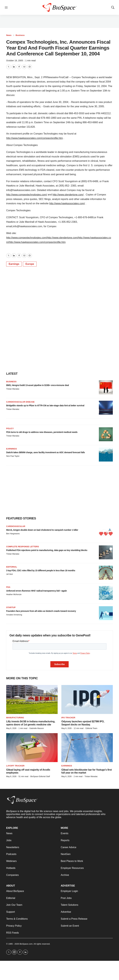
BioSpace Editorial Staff (40, 776)
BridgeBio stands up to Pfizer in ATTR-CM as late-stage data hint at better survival (45, 405)
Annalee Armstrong (14, 615)
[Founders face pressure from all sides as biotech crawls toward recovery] (106, 613)
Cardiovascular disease (20, 402)
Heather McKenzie (14, 594)
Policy (10, 428)
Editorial (12, 567)
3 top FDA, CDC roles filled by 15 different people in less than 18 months (41, 570)
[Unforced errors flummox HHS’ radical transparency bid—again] (106, 593)
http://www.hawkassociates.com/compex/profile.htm (34, 138)
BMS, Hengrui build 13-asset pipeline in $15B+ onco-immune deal (37, 385)
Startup (11, 607)
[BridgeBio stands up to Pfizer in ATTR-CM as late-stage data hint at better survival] (106, 408)
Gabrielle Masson (36, 728)
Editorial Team (91, 728)
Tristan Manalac (13, 389)
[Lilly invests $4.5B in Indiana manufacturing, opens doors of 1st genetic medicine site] (32, 699)
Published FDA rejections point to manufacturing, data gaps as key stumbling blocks (47, 550)
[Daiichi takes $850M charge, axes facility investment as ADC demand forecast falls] (106, 455)
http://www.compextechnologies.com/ (27, 195)
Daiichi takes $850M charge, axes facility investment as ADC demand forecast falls (46, 452)
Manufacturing (15, 718)
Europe (30, 264)
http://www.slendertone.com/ (68, 195)
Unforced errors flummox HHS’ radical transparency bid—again (36, 591)
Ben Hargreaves (13, 534)
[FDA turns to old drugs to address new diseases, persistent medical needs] (106, 434)
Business (20, 35)
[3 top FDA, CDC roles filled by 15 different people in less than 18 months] (106, 573)
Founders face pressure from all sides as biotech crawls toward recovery (41, 611)
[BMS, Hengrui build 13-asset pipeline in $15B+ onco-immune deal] (106, 387)
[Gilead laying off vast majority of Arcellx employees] (32, 748)
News (9, 35)
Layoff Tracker (15, 766)
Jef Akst (9, 574)
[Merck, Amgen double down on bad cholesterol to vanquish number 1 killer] (106, 532)
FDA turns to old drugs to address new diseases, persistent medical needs (42, 432)
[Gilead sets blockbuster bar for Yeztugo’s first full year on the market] (87, 748)
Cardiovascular (16, 526)
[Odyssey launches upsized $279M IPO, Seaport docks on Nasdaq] (87, 699)
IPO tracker (68, 718)
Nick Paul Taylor (13, 456)
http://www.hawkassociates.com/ (67, 203)
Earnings (14, 264)
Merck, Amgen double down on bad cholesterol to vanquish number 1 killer (42, 530)
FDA (8, 587)
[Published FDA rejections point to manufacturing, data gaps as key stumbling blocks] (106, 552)
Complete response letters (23, 547)
